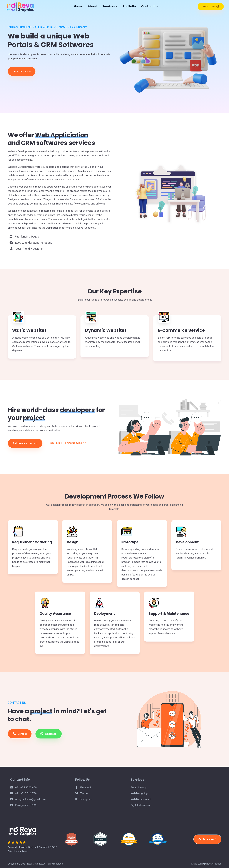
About (92, 6)
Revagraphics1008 (23, 805)
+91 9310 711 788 (23, 793)
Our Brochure (207, 839)
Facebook (83, 787)
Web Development (141, 799)
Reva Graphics (214, 864)
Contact (20, 734)
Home (78, 6)
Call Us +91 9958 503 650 (69, 443)
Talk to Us (211, 7)
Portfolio (129, 6)
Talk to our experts (25, 443)
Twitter (82, 793)
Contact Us (150, 6)
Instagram (84, 799)
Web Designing (139, 793)
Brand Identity (139, 787)
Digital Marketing (140, 805)
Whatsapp (49, 734)
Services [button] (109, 6)
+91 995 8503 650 (23, 787)
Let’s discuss (22, 71)
